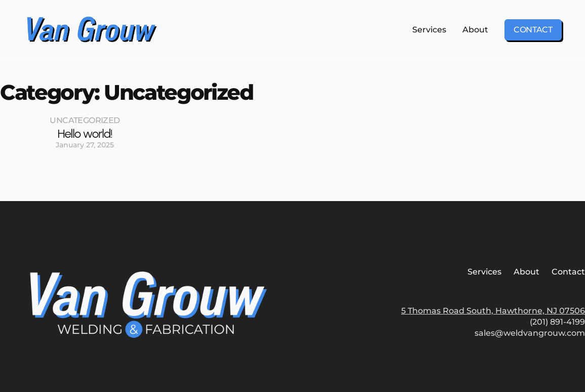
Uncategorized (85, 120)
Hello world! (85, 133)
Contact (533, 30)
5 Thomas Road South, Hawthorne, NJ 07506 (493, 311)
